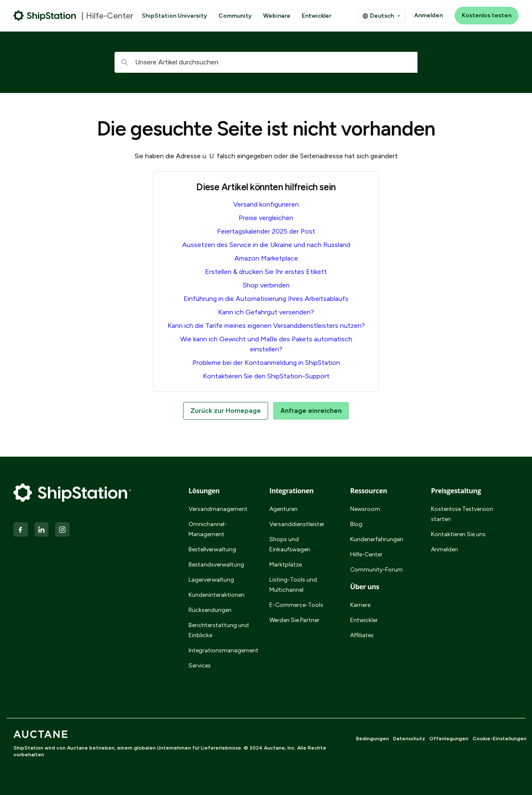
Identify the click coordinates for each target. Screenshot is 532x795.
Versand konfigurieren (266, 204)
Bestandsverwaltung (216, 565)
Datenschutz (409, 739)
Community (235, 16)
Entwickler (317, 16)
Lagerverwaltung (211, 580)
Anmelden (428, 15)
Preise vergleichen (266, 218)
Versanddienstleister (297, 524)
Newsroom (365, 509)
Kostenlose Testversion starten (462, 514)
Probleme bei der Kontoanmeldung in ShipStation (266, 363)
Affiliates (362, 635)
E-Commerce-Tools (296, 605)
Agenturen (283, 509)
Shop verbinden (266, 285)
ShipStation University (174, 16)
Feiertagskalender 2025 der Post (266, 231)
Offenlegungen (449, 739)
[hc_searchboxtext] (266, 62)
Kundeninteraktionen (217, 595)
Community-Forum (376, 570)
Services (200, 666)
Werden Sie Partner (294, 620)
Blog (356, 524)
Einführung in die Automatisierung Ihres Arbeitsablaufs (266, 299)
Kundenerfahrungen (377, 539)
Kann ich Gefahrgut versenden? (266, 312)
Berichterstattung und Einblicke (219, 630)
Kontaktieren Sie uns (458, 534)
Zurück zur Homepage (226, 411)
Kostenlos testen (487, 15)
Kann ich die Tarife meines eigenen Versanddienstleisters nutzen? (266, 326)
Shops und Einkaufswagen (290, 544)
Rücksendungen (210, 610)
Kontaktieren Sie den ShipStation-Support (266, 376)
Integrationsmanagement (219, 650)
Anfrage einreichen (311, 411)
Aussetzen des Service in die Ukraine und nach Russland (266, 245)
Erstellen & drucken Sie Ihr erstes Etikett (266, 272)
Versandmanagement (218, 509)
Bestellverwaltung (212, 549)
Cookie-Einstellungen (500, 739)
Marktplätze (286, 565)
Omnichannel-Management (208, 529)
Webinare (277, 16)
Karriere (360, 605)
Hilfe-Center (366, 554)
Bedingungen (372, 739)
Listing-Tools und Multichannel (293, 585)
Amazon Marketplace (266, 258)
